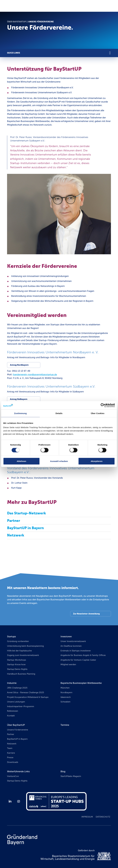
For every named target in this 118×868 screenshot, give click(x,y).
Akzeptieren (97, 461)
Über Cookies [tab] (98, 413)
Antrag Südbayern (19, 399)
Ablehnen (21, 461)
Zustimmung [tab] (20, 413)
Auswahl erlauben (59, 461)
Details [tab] (59, 413)
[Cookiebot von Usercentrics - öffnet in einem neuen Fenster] (103, 405)
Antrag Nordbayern (19, 365)
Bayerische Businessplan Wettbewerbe (81, 683)
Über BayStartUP (16, 22)
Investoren (66, 636)
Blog (63, 771)
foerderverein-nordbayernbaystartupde (35, 374)
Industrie (12, 683)
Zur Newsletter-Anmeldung (86, 614)
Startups (11, 636)
